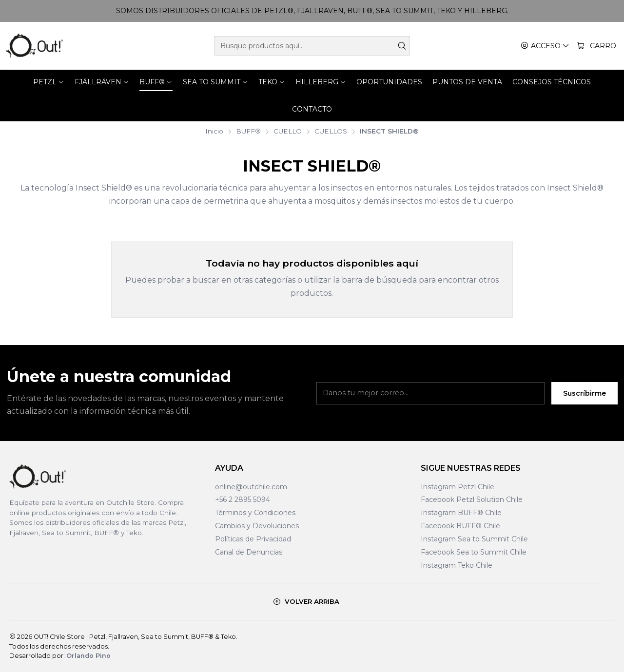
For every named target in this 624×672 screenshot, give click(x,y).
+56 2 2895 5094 (243, 499)
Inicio (214, 132)
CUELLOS (331, 132)
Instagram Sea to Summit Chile (474, 539)
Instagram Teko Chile (457, 565)
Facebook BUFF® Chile (460, 526)
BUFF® (248, 132)
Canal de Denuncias (249, 552)
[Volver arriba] (306, 602)
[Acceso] (545, 46)
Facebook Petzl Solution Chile (472, 499)
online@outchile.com (251, 487)
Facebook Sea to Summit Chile (474, 552)
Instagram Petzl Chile (458, 487)
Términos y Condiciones (255, 513)
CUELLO (288, 132)
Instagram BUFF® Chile (461, 513)
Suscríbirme (585, 399)
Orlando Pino (88, 656)
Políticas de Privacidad (253, 539)
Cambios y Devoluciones (257, 526)
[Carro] (596, 46)
